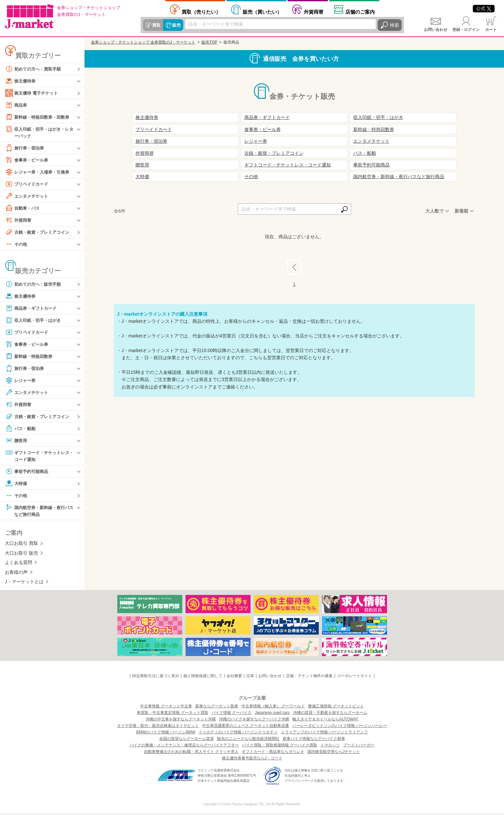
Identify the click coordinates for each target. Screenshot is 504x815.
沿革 (250, 677)
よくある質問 (19, 564)
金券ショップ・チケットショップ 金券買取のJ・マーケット (143, 42)
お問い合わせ (436, 30)
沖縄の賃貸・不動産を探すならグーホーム (330, 714)
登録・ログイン (466, 30)
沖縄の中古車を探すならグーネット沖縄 (181, 721)
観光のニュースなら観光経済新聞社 (248, 740)
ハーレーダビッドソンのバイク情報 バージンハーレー (340, 727)
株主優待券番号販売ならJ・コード (252, 760)
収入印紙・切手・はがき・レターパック (39, 132)
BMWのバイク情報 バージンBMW (166, 734)
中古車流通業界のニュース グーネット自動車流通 (246, 727)
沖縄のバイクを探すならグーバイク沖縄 (254, 721)
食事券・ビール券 (28, 160)
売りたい (201, 12)
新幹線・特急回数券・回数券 (39, 117)
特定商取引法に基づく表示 (156, 677)
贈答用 (17, 441)
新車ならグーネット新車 (217, 708)
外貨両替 (314, 12)
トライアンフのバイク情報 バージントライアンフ (324, 734)
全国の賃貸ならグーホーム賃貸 (187, 740)
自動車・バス (23, 208)
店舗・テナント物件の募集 (309, 677)
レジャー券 (21, 381)
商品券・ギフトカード (32, 309)
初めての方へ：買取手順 (35, 69)
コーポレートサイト (355, 677)
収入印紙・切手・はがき (35, 321)
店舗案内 (360, 12)
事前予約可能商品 (28, 472)
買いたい (262, 12)
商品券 (17, 105)
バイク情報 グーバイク (232, 714)
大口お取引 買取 (21, 545)
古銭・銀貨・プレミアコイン (39, 232)
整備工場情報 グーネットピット (336, 708)
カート (491, 30)
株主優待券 (21, 81)
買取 (156, 25)
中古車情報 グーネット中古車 (166, 708)
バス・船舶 (21, 429)
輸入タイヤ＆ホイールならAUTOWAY (325, 721)
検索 (394, 25)
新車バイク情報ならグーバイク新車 (314, 740)
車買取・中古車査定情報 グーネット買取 (172, 714)
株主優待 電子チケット (33, 93)
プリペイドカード (28, 184)
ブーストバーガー (359, 747)
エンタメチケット (28, 196)
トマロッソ (330, 747)
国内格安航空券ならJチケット (334, 753)
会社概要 (234, 677)
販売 (175, 25)
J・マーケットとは (24, 583)
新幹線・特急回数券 (30, 357)
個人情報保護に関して (203, 677)
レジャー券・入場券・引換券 (39, 172)
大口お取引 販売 (21, 555)
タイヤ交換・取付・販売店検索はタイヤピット (158, 727)
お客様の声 (16, 573)
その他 (17, 244)
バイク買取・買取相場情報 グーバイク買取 (280, 747)
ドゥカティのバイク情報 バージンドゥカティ (238, 734)
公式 (484, 8)
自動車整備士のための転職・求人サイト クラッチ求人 (191, 753)
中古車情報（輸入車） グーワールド (273, 708)
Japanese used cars (272, 714)
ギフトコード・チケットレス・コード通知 (37, 456)
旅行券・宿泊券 (26, 148)
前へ (299, 267)
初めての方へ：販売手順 (35, 284)
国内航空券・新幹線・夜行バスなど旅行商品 (39, 512)
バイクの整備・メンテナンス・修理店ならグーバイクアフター (184, 747)
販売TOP (209, 42)
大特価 (17, 484)
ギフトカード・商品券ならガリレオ (273, 753)
